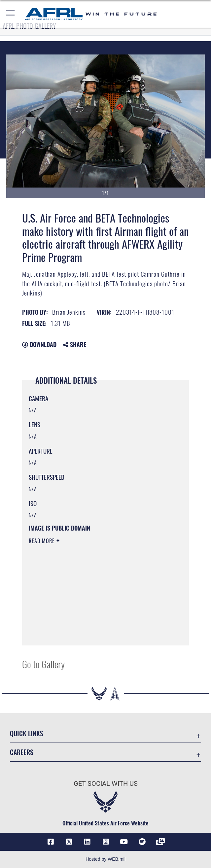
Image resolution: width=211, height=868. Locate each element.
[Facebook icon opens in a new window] (51, 842)
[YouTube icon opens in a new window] (124, 842)
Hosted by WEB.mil (105, 859)
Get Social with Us (106, 783)
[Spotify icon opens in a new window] (142, 842)
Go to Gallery (43, 664)
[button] (11, 14)
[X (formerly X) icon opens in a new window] (69, 842)
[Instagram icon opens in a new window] (106, 842)
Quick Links (27, 733)
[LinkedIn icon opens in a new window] (87, 842)
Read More (43, 541)
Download (39, 344)
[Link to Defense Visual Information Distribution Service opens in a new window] (160, 842)
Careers (22, 752)
